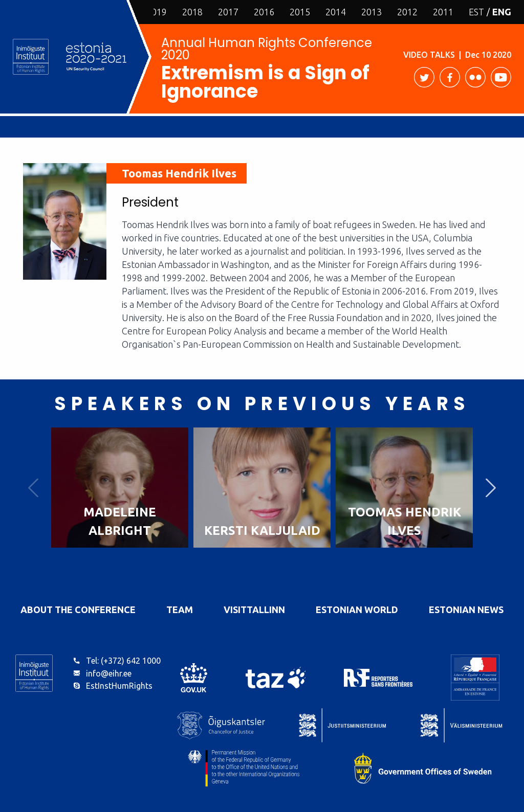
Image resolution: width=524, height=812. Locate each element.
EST (476, 12)
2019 (157, 12)
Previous (33, 488)
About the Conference (78, 610)
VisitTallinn (254, 610)
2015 (300, 12)
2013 (372, 12)
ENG (502, 12)
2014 (336, 12)
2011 (443, 12)
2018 (192, 12)
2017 (228, 12)
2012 (407, 12)
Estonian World (357, 610)
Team (180, 610)
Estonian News (466, 610)
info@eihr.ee (109, 673)
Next (491, 488)
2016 (264, 12)
